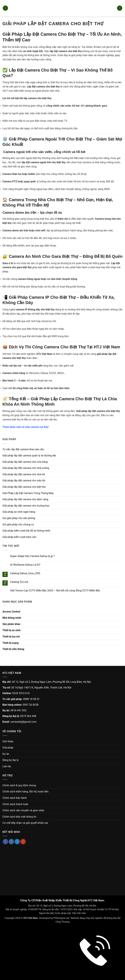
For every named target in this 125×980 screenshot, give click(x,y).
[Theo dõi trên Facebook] (5, 842)
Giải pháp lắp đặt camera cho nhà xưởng (26, 468)
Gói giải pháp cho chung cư (18, 524)
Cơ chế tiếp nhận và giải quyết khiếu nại (25, 823)
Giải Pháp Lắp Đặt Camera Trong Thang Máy (28, 493)
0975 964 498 (28, 716)
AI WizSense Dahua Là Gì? (25, 565)
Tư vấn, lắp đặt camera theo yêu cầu (23, 449)
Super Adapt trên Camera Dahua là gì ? (32, 556)
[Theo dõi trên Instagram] (11, 842)
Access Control (11, 612)
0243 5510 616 (21, 693)
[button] (5, 8)
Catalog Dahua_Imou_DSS (25, 573)
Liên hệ (7, 766)
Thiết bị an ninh (11, 630)
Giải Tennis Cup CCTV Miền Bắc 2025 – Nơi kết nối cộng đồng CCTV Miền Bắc (55, 591)
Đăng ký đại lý (10, 760)
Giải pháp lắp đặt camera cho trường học (26, 506)
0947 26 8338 (31, 705)
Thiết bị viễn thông (13, 649)
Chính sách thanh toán (15, 804)
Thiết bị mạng (10, 643)
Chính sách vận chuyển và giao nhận (23, 810)
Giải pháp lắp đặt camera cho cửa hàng (25, 462)
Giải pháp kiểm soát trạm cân (19, 537)
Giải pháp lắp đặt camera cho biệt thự (24, 487)
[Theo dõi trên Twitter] (17, 842)
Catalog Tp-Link (19, 582)
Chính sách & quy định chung (19, 785)
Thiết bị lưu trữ (11, 637)
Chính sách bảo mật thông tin (19, 817)
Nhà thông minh (12, 618)
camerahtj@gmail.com (23, 722)
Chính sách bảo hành (15, 798)
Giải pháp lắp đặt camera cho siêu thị (24, 481)
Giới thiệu (8, 741)
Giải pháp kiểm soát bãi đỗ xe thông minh (26, 531)
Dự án (6, 754)
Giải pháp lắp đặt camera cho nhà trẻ (24, 474)
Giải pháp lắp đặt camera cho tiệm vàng (25, 499)
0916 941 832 (19, 710)
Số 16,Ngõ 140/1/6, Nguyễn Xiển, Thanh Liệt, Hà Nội (41, 688)
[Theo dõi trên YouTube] (23, 842)
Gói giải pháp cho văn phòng (19, 518)
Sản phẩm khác (11, 624)
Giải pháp (8, 748)
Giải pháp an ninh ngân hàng (19, 512)
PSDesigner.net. (62, 918)
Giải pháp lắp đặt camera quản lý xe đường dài (29, 456)
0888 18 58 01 (31, 699)
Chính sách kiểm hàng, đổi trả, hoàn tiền (25, 792)
